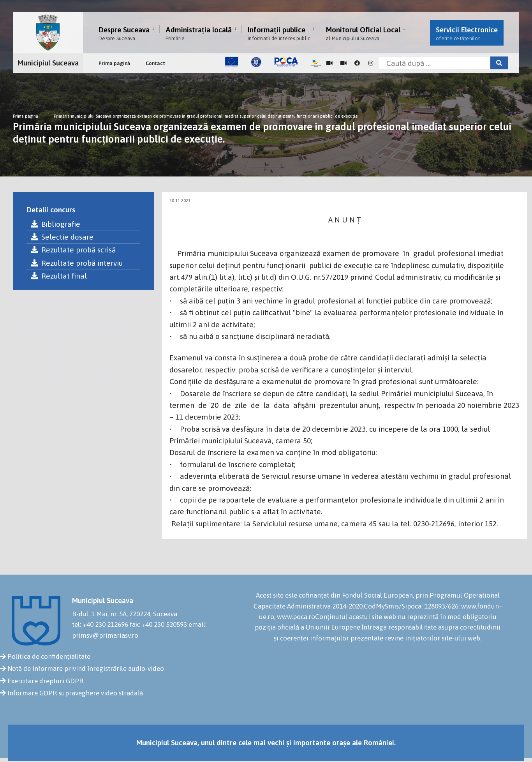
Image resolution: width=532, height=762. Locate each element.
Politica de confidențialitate (49, 656)
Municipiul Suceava (48, 63)
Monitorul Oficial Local (363, 33)
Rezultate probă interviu (77, 263)
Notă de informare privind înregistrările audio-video (86, 669)
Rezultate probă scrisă (73, 250)
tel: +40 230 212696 (100, 624)
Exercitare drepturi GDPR (45, 681)
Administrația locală (199, 33)
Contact (155, 63)
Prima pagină (114, 63)
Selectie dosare (62, 237)
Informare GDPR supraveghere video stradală (75, 693)
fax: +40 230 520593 (158, 624)
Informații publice (279, 33)
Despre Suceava (124, 33)
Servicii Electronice (467, 33)
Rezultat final (59, 276)
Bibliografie (55, 224)
